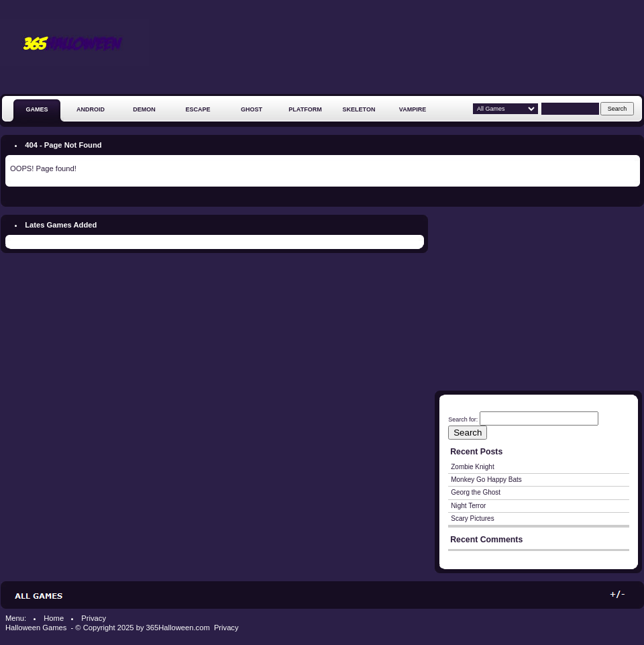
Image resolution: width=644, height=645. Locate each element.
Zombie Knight (472, 467)
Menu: (16, 618)
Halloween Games (37, 628)
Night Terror (468, 506)
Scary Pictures (472, 518)
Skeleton (359, 109)
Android (91, 109)
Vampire (413, 109)
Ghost (252, 109)
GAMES (37, 109)
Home (54, 618)
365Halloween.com (178, 628)
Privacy (94, 618)
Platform (305, 109)
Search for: (463, 419)
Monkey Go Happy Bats (486, 480)
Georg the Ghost (476, 492)
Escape (198, 109)
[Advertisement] (596, 52)
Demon (144, 109)
